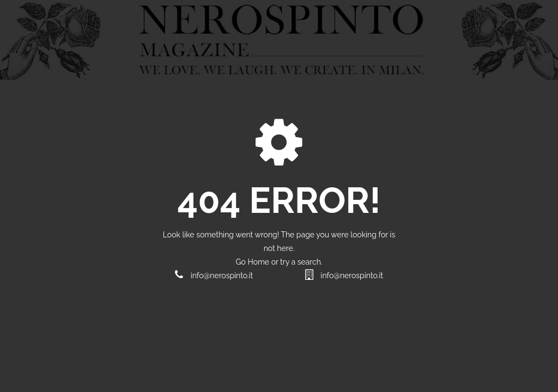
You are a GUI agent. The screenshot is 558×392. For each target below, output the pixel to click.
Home (259, 262)
